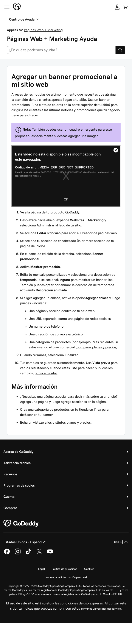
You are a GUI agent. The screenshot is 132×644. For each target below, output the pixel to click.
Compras (10, 508)
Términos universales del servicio (101, 609)
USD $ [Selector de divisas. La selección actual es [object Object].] (121, 542)
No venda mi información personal (66, 577)
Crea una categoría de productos (45, 409)
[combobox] (61, 50)
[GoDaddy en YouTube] (50, 554)
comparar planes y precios (96, 347)
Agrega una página (34, 402)
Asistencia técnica (17, 463)
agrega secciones (74, 402)
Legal (41, 569)
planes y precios (79, 422)
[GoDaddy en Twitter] (39, 554)
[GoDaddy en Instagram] (18, 554)
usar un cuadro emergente (77, 129)
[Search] (120, 50)
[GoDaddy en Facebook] (7, 554)
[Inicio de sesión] (117, 7)
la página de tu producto (46, 212)
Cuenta (9, 497)
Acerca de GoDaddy (18, 452)
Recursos (10, 474)
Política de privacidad (64, 569)
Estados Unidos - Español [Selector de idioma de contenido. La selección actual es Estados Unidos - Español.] (25, 542)
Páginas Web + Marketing (43, 30)
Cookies (89, 569)
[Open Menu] (5, 7)
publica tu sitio (46, 373)
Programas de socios (19, 485)
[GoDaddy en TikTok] (28, 554)
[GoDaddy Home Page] (21, 523)
